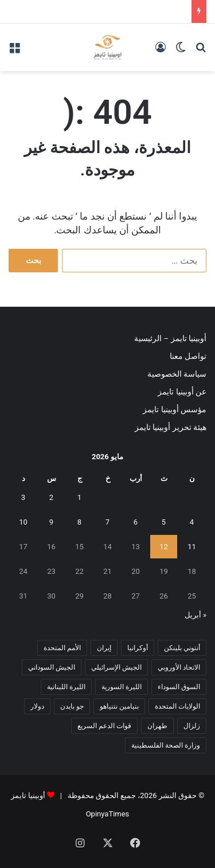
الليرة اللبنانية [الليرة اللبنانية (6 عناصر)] (66, 687)
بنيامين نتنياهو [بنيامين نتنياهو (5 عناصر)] (119, 706)
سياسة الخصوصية (177, 374)
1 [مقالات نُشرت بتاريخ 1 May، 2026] (79, 497)
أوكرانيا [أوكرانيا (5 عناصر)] (138, 648)
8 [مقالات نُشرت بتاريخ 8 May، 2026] (79, 522)
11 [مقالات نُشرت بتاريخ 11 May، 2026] (192, 547)
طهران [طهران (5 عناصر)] (157, 726)
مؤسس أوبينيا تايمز (175, 409)
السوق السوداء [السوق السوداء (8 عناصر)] (179, 687)
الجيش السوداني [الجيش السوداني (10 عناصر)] (52, 667)
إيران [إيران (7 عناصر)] (104, 648)
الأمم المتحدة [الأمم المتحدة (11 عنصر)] (62, 648)
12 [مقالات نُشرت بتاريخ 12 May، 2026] (164, 547)
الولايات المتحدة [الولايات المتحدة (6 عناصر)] (177, 706)
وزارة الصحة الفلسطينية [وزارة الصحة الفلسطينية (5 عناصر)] (166, 745)
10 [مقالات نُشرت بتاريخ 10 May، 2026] (23, 522)
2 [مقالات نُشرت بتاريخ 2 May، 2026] (51, 497)
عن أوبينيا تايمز (182, 392)
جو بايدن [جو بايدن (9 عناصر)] (72, 706)
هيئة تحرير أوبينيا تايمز (171, 427)
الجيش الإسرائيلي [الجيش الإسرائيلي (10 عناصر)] (116, 667)
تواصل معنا (188, 356)
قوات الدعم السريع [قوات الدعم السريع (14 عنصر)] (104, 726)
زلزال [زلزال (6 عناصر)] (192, 726)
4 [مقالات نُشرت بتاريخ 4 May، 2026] (192, 522)
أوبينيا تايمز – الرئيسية (170, 338)
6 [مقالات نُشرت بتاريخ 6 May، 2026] (136, 522)
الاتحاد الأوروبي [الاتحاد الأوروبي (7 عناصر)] (179, 667)
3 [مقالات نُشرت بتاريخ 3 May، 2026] (23, 497)
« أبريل (196, 615)
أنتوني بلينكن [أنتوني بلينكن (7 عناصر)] (182, 648)
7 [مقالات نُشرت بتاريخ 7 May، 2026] (107, 522)
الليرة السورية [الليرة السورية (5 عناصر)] (122, 687)
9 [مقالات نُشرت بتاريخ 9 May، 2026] (51, 522)
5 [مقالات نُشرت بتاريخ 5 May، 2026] (164, 522)
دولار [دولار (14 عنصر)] (37, 706)
